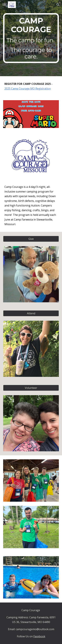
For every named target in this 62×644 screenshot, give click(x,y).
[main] (31, 38)
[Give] (31, 239)
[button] (4, 5)
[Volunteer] (31, 388)
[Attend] (31, 313)
